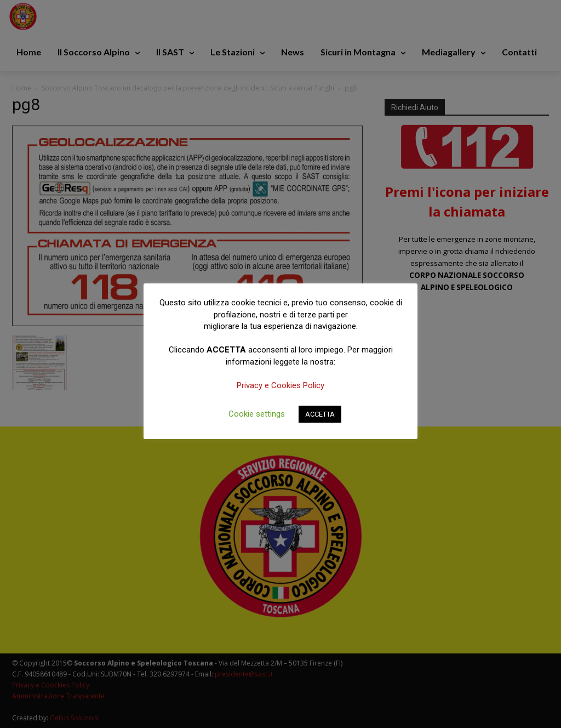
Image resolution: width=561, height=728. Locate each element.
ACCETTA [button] (320, 414)
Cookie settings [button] (257, 414)
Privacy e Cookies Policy (280, 385)
